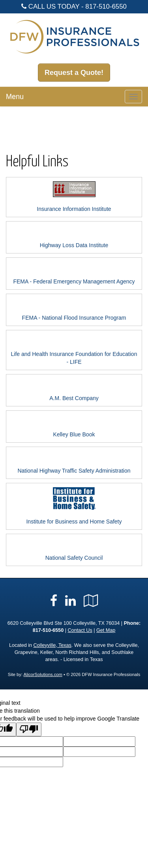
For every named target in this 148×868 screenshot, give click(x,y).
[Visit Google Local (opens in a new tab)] (91, 601)
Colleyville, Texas (52, 645)
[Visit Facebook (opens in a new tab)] (54, 601)
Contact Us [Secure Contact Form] (80, 630)
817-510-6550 (106, 7)
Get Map (106, 630)
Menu (15, 97)
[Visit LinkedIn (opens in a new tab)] (70, 601)
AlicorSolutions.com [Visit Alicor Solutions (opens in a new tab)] (43, 674)
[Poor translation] (29, 729)
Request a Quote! (74, 73)
